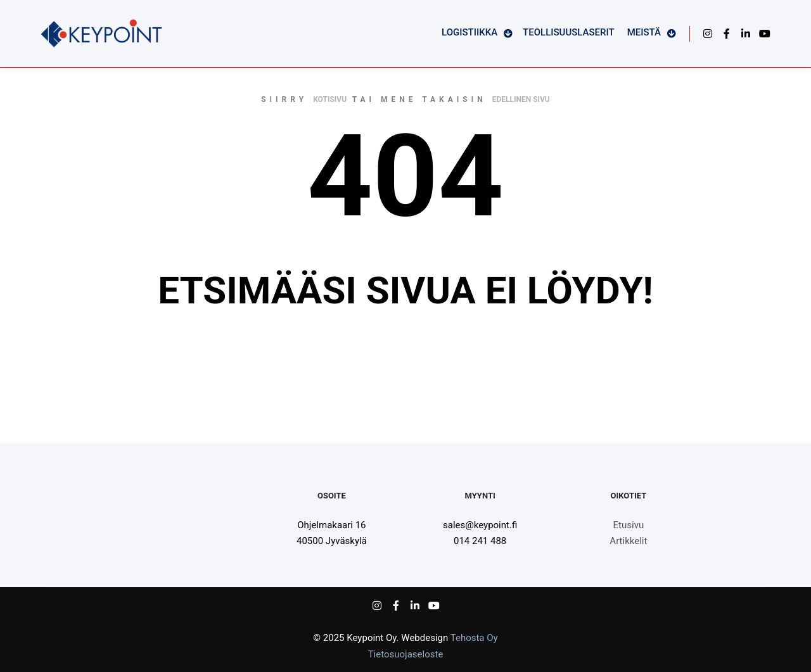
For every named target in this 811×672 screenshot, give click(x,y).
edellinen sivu (521, 99)
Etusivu (629, 525)
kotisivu (330, 99)
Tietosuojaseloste (406, 654)
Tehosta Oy (474, 638)
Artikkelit (628, 541)
